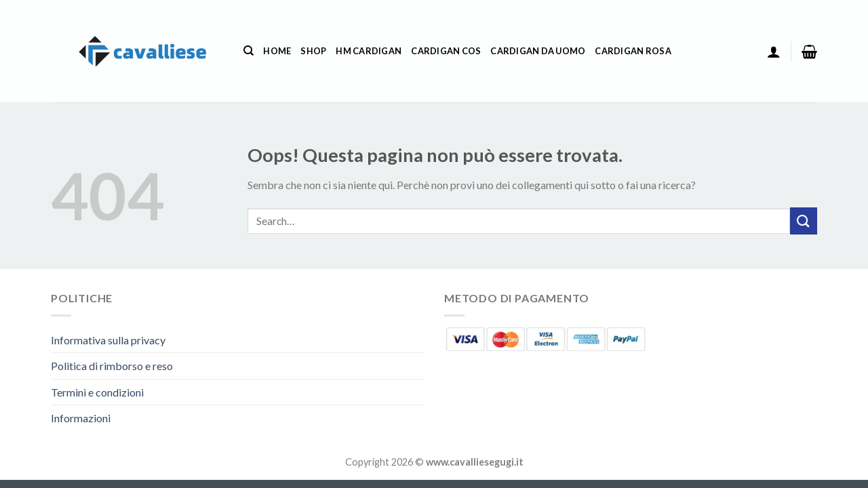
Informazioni (81, 418)
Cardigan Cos (446, 51)
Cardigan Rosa (633, 51)
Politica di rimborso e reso (112, 366)
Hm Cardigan (369, 51)
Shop (313, 51)
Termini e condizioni (97, 392)
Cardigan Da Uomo (538, 51)
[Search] (249, 51)
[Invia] (804, 221)
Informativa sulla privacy (108, 340)
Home (277, 51)
